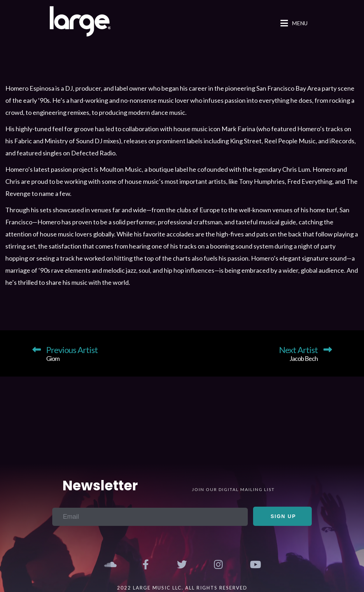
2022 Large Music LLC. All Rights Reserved (182, 588)
